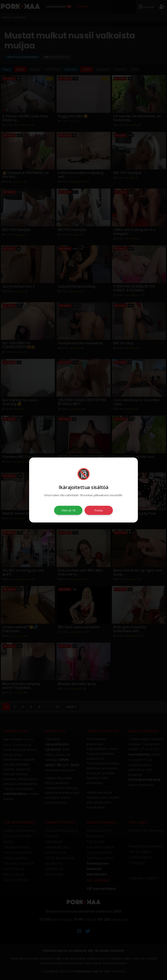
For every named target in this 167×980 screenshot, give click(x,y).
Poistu (99, 510)
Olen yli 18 (68, 510)
